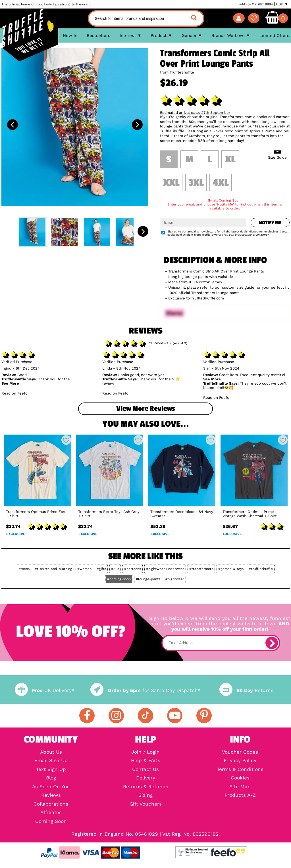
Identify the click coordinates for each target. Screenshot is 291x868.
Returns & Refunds (146, 787)
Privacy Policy (240, 761)
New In (70, 35)
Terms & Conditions (240, 770)
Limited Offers (274, 35)
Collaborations (51, 804)
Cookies (240, 778)
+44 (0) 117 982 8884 (256, 4)
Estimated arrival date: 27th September (195, 113)
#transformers (201, 569)
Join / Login (145, 752)
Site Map (240, 787)
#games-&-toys (231, 569)
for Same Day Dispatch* (145, 690)
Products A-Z (240, 795)
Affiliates (51, 813)
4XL (221, 183)
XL (230, 159)
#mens (24, 569)
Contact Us (145, 770)
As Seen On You (51, 787)
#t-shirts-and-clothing (53, 569)
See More (10, 383)
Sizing (145, 795)
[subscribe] (272, 643)
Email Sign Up (51, 761)
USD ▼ (282, 4)
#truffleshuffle (261, 569)
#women (84, 569)
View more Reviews (145, 409)
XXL (171, 183)
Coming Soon (51, 822)
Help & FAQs (146, 761)
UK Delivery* (45, 690)
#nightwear (175, 579)
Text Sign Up (51, 770)
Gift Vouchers (146, 804)
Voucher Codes (240, 752)
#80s (115, 569)
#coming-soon (119, 579)
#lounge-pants (148, 579)
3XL (196, 183)
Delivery (146, 778)
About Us (51, 752)
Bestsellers (98, 35)
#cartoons (133, 569)
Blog (51, 778)
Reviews (51, 795)
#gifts (101, 569)
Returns (246, 690)
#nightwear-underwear (165, 569)
